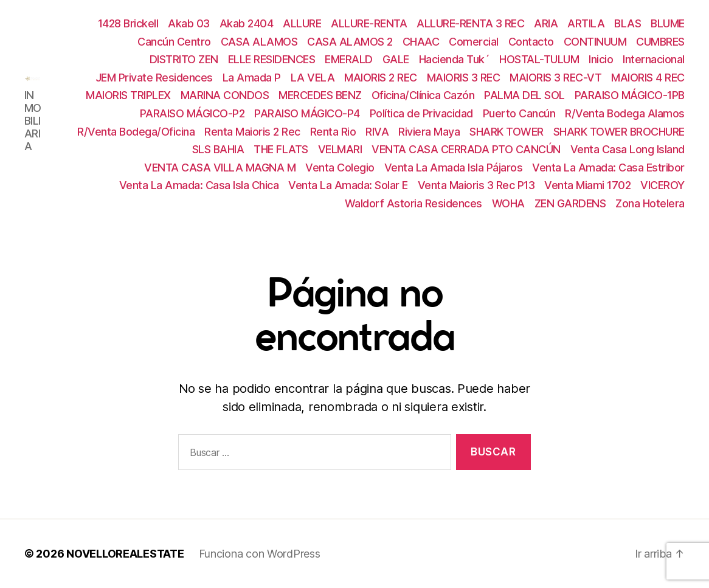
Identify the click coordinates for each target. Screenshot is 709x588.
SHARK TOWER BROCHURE (619, 132)
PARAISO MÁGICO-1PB (630, 95)
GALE (396, 59)
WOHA (508, 203)
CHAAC (421, 42)
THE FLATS (281, 149)
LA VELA (313, 78)
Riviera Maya (429, 132)
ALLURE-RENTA (369, 23)
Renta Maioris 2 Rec (252, 132)
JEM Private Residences (154, 78)
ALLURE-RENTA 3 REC (470, 23)
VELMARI (340, 149)
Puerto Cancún (519, 113)
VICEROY (662, 185)
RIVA (377, 132)
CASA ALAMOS (259, 42)
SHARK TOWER (507, 132)
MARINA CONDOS (225, 95)
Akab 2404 (247, 23)
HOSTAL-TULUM (539, 59)
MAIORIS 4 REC (648, 78)
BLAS (628, 23)
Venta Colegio (340, 168)
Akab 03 (189, 23)
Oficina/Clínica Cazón (423, 95)
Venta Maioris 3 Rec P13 (476, 185)
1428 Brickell (128, 23)
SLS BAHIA (218, 149)
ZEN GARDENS (570, 203)
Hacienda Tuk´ (455, 59)
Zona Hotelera (650, 203)
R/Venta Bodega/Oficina (136, 132)
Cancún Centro (174, 42)
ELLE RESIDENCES (272, 59)
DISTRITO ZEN (184, 59)
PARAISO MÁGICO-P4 (307, 113)
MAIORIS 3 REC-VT (555, 78)
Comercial (474, 42)
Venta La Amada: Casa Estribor (608, 168)
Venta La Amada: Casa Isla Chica (199, 185)
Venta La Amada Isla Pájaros (454, 168)
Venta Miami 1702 (587, 185)
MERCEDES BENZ (320, 95)
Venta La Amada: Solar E (348, 185)
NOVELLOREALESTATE (125, 554)
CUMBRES (660, 42)
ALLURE (302, 23)
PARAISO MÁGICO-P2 (192, 113)
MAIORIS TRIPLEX (128, 95)
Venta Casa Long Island (628, 149)
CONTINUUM (595, 42)
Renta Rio (333, 132)
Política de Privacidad (421, 113)
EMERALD (349, 59)
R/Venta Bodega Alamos (625, 113)
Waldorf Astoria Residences (413, 203)
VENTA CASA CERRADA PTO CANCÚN (466, 149)
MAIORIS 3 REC (464, 78)
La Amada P (252, 78)
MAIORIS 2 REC (381, 78)
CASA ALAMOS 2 (350, 42)
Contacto (531, 42)
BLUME (668, 23)
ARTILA (586, 23)
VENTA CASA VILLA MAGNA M (220, 168)
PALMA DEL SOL (524, 95)
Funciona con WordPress (260, 554)
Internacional (654, 59)
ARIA (546, 23)
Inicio (601, 59)
